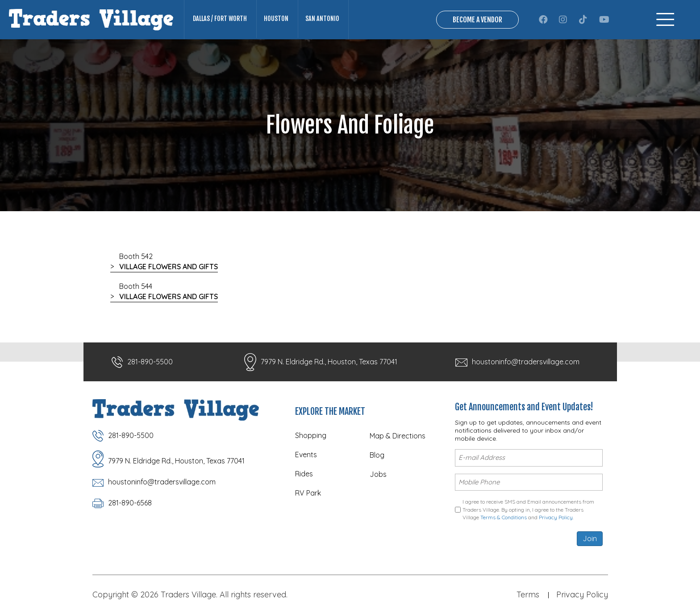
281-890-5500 (150, 363)
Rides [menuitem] (304, 475)
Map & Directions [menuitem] (398, 437)
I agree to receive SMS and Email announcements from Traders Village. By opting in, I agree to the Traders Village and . (528, 509)
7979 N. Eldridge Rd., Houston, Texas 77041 (329, 363)
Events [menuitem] (306, 455)
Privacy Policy (556, 517)
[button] (543, 20)
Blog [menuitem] (377, 456)
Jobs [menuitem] (378, 475)
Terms (528, 594)
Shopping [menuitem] (311, 436)
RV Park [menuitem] (308, 494)
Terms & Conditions (504, 517)
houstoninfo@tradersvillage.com (526, 363)
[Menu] (665, 20)
